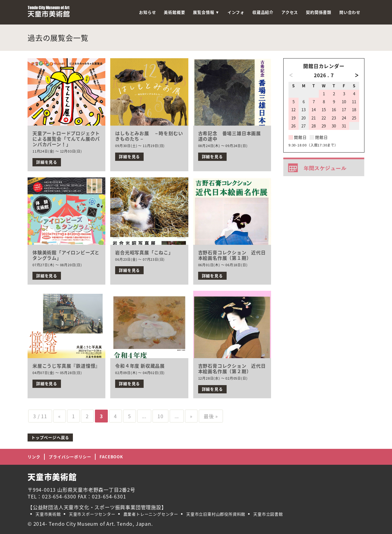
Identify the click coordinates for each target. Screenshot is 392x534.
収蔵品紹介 (263, 12)
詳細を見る (47, 162)
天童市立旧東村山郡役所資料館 (216, 514)
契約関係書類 (319, 12)
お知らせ (147, 12)
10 (160, 416)
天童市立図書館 (268, 514)
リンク (34, 457)
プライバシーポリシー (70, 457)
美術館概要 (174, 12)
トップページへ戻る (50, 437)
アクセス (290, 12)
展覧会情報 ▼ (206, 12)
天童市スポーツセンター (92, 514)
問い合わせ (350, 12)
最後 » (211, 416)
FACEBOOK (111, 457)
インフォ (236, 12)
